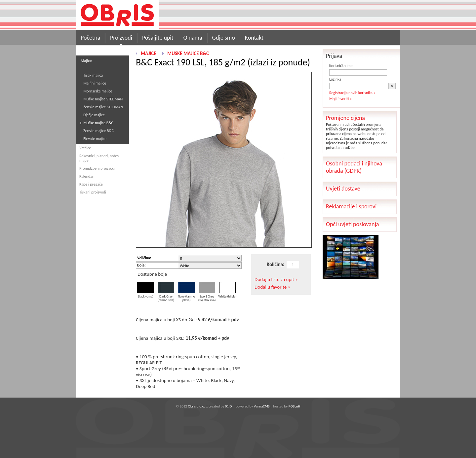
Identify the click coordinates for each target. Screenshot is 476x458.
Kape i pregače (91, 184)
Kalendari (87, 176)
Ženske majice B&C (99, 131)
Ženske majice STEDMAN (103, 107)
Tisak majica (93, 75)
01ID (229, 406)
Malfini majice (95, 83)
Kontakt (254, 38)
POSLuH (294, 406)
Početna (90, 38)
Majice (149, 53)
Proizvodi (121, 38)
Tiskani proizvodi (93, 192)
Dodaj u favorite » (272, 287)
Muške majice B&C (98, 123)
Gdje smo (224, 38)
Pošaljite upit (158, 38)
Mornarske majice (98, 91)
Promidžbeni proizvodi (97, 168)
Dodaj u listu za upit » (276, 279)
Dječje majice (94, 115)
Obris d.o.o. (196, 406)
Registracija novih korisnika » (352, 93)
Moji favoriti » (340, 99)
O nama (193, 38)
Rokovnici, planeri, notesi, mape (100, 158)
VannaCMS (262, 406)
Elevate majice (95, 139)
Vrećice (85, 148)
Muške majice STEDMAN (103, 99)
